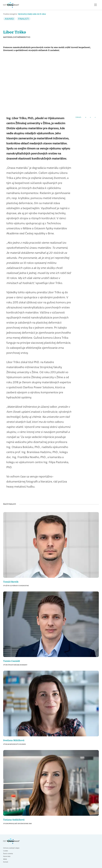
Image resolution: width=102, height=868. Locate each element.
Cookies (6, 851)
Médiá (5, 859)
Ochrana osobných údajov (11, 848)
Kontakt (6, 862)
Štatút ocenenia (8, 854)
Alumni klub (7, 856)
